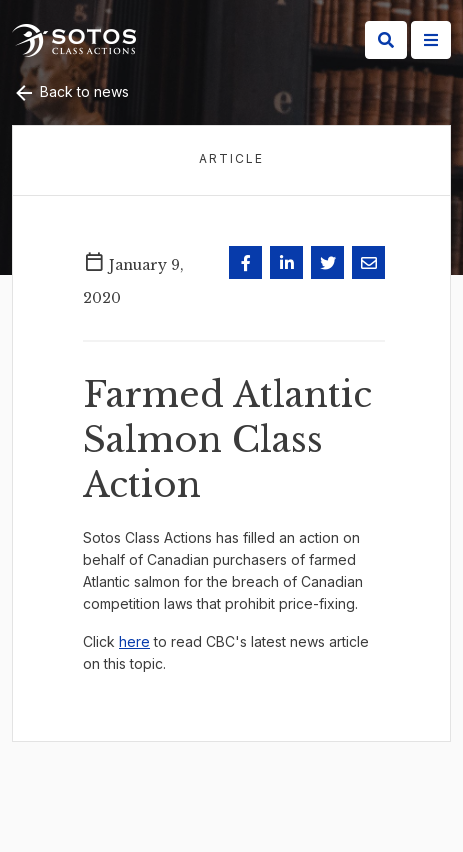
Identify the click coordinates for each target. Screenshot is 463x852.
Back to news (70, 91)
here (134, 641)
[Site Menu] (431, 40)
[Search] (386, 40)
